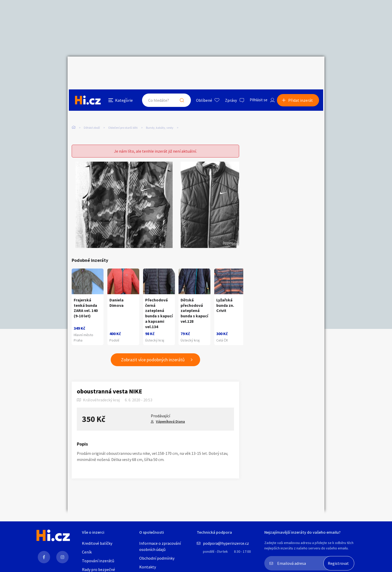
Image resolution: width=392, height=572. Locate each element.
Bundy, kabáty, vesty (160, 105)
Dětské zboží (92, 105)
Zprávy (227, 68)
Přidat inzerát (302, 68)
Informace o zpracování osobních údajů (160, 546)
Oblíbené (200, 68)
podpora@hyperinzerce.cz (226, 543)
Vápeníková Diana (170, 413)
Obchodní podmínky (157, 558)
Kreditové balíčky (97, 543)
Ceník (87, 552)
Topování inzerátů (98, 561)
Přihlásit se (255, 68)
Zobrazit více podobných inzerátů (153, 351)
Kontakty (148, 567)
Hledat (178, 68)
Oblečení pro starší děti (123, 105)
